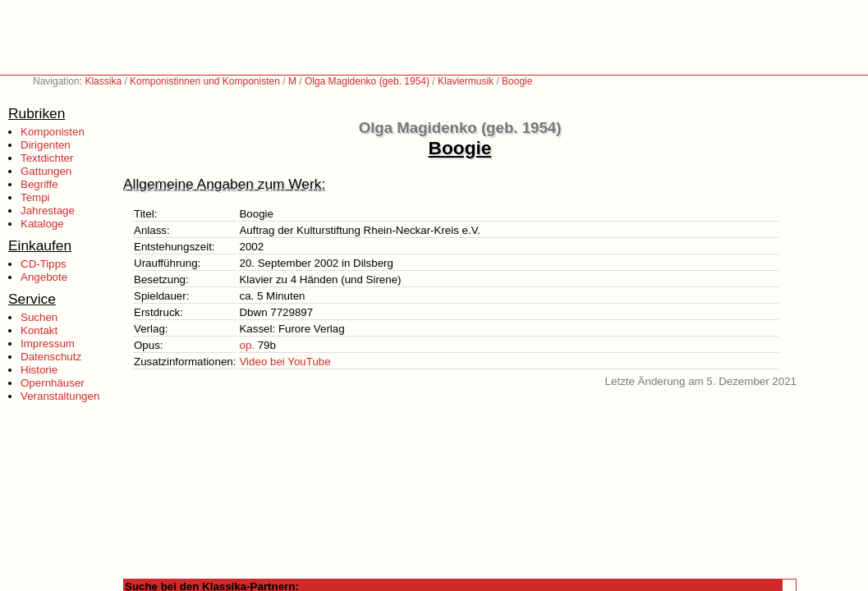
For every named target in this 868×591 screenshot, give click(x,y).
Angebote (44, 277)
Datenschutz (51, 357)
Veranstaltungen (60, 396)
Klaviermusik (466, 81)
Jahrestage (48, 211)
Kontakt (39, 330)
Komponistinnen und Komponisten (205, 81)
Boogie (517, 81)
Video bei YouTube (285, 362)
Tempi (35, 197)
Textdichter (47, 158)
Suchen (39, 317)
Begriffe (39, 184)
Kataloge (42, 224)
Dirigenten (46, 145)
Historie (39, 370)
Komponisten (53, 132)
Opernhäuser (53, 383)
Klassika (103, 81)
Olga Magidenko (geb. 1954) (367, 81)
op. (247, 345)
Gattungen (46, 171)
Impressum (48, 344)
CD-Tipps (44, 264)
